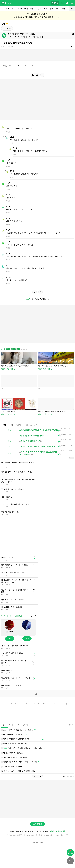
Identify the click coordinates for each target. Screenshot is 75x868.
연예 (26, 9)
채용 (37, 831)
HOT (8, 9)
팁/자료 (29, 425)
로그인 (28, 299)
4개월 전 (4, 47)
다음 (55, 704)
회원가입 (55, 3)
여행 (10, 37)
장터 (39, 9)
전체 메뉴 (31, 616)
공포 (51, 9)
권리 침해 (44, 831)
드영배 (33, 9)
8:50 (71, 725)
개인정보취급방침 (57, 831)
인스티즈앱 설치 (38, 824)
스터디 (64, 9)
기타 (36, 425)
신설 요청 (7, 28)
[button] (35, 776)
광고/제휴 (29, 831)
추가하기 (10, 638)
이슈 (14, 9)
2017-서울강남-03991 (53, 835)
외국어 (17, 37)
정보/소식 (19, 425)
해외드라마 (38, 37)
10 (44, 704)
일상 (20, 9)
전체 (4, 425)
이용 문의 (19, 831)
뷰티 (57, 9)
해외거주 (27, 37)
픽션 (45, 9)
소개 (12, 831)
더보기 (37, 694)
